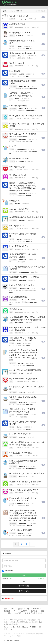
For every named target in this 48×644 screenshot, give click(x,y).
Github (36, 609)
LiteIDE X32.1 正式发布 (20, 434)
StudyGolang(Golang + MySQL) (24, 627)
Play (16, 611)
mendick (20, 504)
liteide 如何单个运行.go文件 (22, 285)
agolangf (29, 241)
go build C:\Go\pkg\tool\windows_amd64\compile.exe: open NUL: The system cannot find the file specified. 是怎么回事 (23, 355)
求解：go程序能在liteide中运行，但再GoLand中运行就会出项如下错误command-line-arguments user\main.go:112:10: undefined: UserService (23, 515)
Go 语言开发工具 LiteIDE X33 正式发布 (27, 473)
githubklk (23, 139)
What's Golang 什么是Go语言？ (24, 490)
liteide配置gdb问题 (18, 106)
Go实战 (12, 46)
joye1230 (23, 109)
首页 (5, 11)
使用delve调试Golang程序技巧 (23, 379)
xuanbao (21, 161)
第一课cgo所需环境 (18, 175)
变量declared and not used (22, 53)
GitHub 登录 (24, 586)
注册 (11, 578)
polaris (20, 36)
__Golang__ (30, 58)
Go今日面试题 (9, 598)
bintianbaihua (22, 149)
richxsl (19, 46)
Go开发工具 (13, 74)
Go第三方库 (13, 194)
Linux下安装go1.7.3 (19, 246)
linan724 (23, 260)
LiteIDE (13, 146)
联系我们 (34, 611)
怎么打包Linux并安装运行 (21, 530)
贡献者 (20, 609)
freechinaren (31, 111)
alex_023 (29, 48)
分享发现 (12, 19)
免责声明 (24, 611)
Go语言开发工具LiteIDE (20, 33)
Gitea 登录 (24, 591)
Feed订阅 (18, 613)
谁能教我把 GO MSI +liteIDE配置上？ (26, 277)
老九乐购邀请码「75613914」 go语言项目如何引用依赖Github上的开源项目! (27, 319)
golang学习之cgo (17, 167)
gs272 (22, 74)
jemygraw (30, 262)
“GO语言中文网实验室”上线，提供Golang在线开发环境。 (22, 95)
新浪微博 (7, 611)
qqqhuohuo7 (24, 300)
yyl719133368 (31, 469)
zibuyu (21, 533)
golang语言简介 (17, 226)
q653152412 (24, 272)
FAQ (13, 609)
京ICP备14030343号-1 (12, 641)
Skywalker (22, 56)
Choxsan (23, 524)
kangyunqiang (22, 415)
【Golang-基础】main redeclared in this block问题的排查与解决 (27, 444)
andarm (22, 466)
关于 (6, 609)
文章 (11, 27)
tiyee (21, 373)
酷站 (9, 613)
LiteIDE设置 (15, 71)
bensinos (29, 405)
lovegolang (22, 19)
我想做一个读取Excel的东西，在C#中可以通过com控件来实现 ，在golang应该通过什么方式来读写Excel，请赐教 (23, 187)
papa (17, 99)
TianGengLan (24, 288)
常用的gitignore (17, 309)
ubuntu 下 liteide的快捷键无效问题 (25, 370)
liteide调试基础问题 (18, 297)
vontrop (22, 194)
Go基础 (12, 149)
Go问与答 (13, 56)
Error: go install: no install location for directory (23, 499)
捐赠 (42, 611)
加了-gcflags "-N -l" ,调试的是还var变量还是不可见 (23, 135)
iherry (18, 204)
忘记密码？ (42, 578)
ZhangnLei (30, 365)
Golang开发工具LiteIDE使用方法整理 (26, 116)
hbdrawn (34, 89)
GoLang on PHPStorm (20, 158)
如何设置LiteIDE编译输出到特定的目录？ (27, 217)
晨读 (28, 609)
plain (28, 345)
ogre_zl (21, 363)
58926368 (19, 323)
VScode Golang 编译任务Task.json (25, 482)
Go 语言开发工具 (17, 63)
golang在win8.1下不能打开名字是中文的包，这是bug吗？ (23, 339)
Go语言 (12, 415)
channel (29, 142)
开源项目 (12, 36)
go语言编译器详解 (17, 24)
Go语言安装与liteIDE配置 (21, 453)
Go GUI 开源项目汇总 (19, 16)
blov (27, 506)
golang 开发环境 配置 (19, 209)
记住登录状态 (8, 571)
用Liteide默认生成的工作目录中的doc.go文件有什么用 (23, 410)
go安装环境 (14, 201)
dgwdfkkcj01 (24, 86)
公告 (11, 99)
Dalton (19, 239)
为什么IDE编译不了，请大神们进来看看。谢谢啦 (23, 256)
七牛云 (10, 629)
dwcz (19, 343)
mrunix (22, 220)
